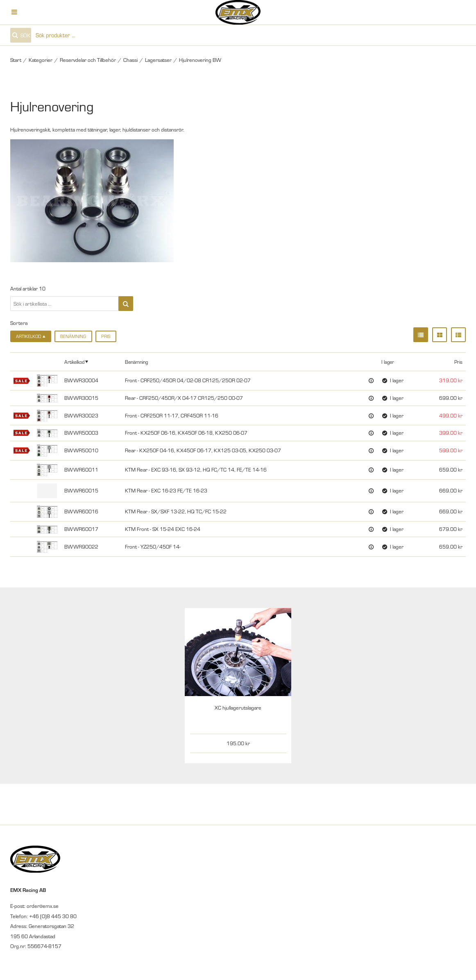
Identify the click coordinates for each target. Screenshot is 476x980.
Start (16, 60)
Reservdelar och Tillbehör (88, 60)
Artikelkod (74, 362)
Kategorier (41, 60)
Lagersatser (158, 60)
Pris (106, 336)
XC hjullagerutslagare (238, 708)
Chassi (130, 60)
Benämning (73, 336)
